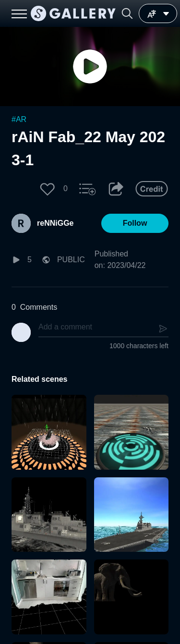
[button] (127, 13)
